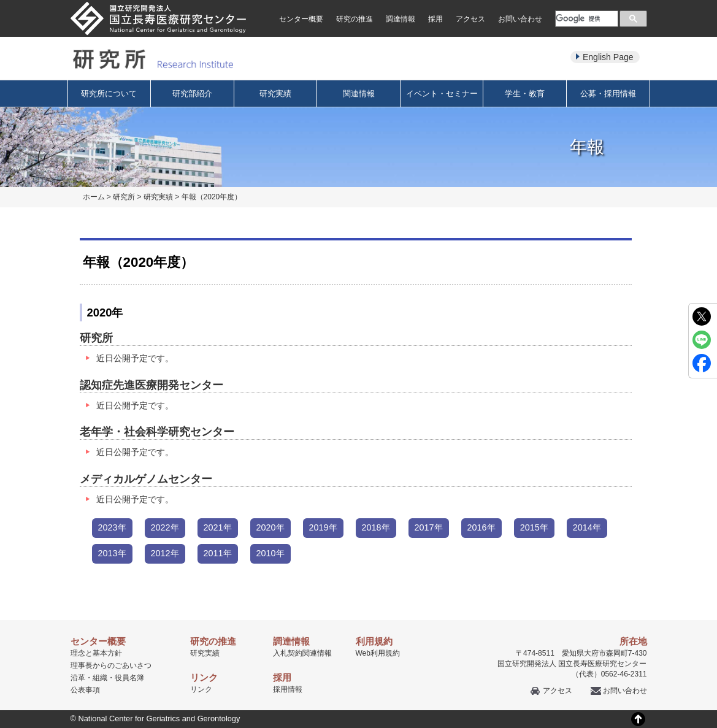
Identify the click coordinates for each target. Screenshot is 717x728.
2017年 (429, 527)
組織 (100, 678)
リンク (201, 689)
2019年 (323, 527)
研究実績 (275, 94)
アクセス (470, 19)
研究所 (124, 197)
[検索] (585, 18)
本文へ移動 (333, 0)
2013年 (112, 553)
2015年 (534, 527)
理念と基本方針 (96, 653)
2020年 (270, 527)
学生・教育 (525, 94)
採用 (435, 19)
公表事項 (85, 690)
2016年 (481, 527)
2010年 (270, 553)
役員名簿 (129, 678)
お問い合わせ (520, 19)
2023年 (112, 527)
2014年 (587, 527)
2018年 (376, 527)
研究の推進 (355, 19)
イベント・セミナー (442, 94)
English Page (608, 57)
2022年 (165, 527)
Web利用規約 (378, 653)
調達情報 (401, 19)
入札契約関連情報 (302, 653)
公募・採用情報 (608, 94)
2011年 (218, 553)
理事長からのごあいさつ (111, 665)
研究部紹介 (192, 94)
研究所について (109, 94)
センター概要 (301, 19)
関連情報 (359, 94)
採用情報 (288, 689)
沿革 (78, 678)
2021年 (218, 527)
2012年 (165, 553)
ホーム (94, 197)
